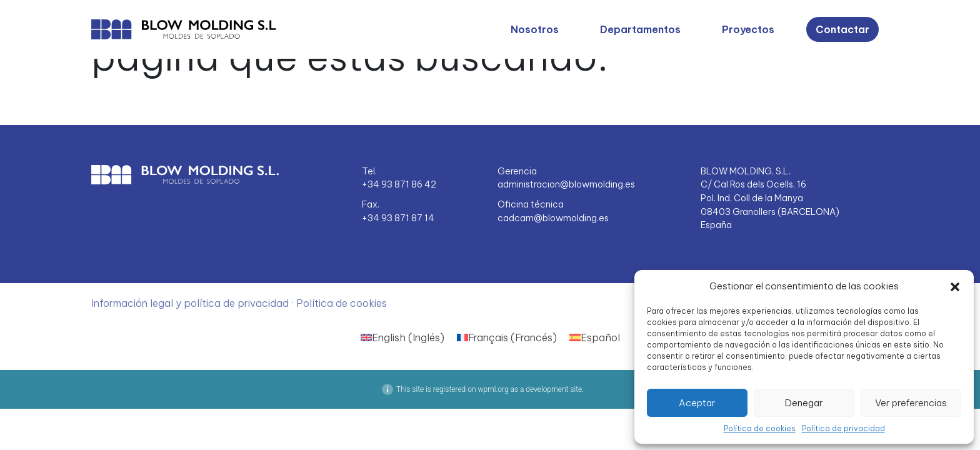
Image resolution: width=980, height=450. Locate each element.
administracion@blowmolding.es (566, 184)
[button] (955, 286)
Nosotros (535, 29)
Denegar (804, 403)
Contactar (842, 29)
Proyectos (748, 29)
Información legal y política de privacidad (191, 303)
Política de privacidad (843, 428)
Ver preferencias (911, 403)
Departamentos (640, 29)
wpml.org (493, 389)
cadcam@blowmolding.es (553, 218)
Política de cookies (760, 428)
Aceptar (697, 403)
